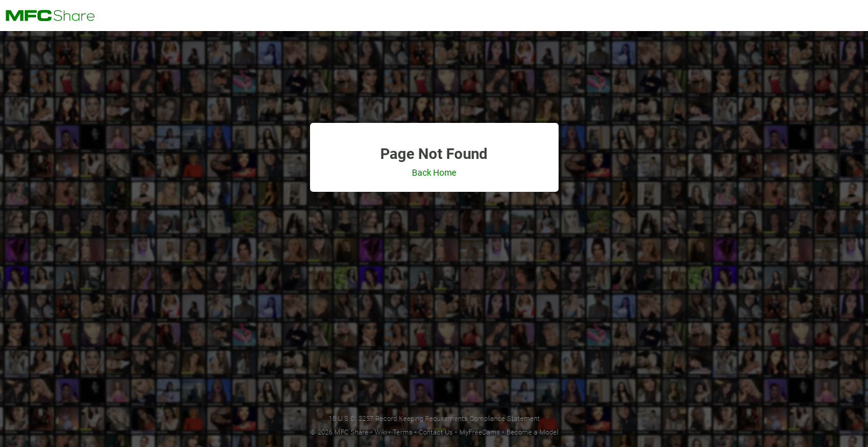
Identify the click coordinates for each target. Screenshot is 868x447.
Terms (403, 432)
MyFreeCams (480, 432)
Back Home (434, 173)
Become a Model (532, 432)
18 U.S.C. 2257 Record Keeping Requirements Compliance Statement (434, 419)
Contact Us (436, 432)
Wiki (381, 432)
